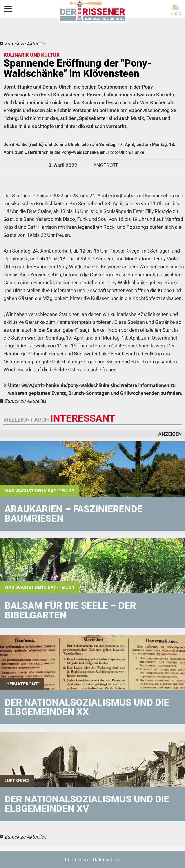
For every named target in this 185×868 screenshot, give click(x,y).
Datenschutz (107, 860)
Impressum (77, 860)
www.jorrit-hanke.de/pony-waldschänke (66, 385)
